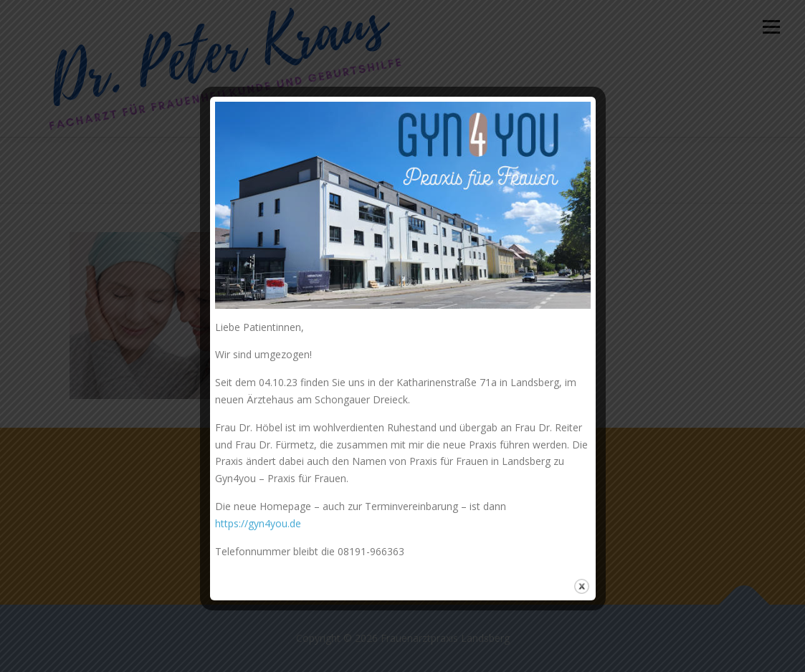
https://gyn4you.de (258, 523)
